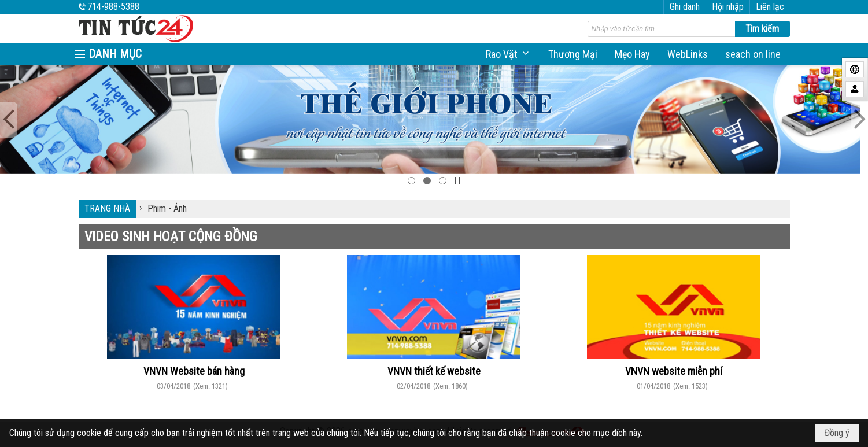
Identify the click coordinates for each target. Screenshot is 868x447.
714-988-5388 (113, 7)
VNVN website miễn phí (674, 371)
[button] (508, 54)
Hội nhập (728, 7)
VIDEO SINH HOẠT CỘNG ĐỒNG (171, 237)
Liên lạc (770, 7)
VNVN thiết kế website (434, 371)
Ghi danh (685, 7)
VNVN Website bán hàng (194, 371)
